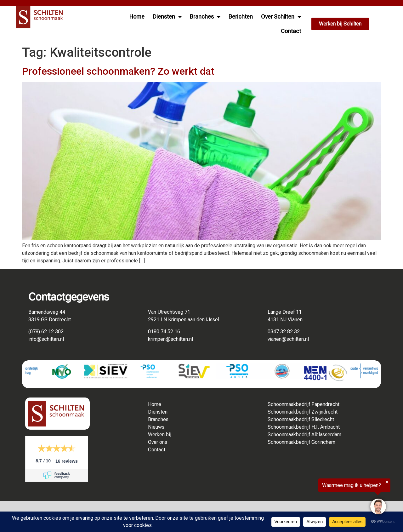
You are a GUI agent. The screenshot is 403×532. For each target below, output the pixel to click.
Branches (205, 17)
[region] (326, 499)
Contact (291, 31)
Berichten (241, 17)
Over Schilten (281, 17)
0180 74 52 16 (164, 332)
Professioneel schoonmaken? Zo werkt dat (118, 71)
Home (137, 17)
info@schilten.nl (46, 339)
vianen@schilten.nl (288, 339)
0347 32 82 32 (284, 332)
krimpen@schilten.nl (170, 339)
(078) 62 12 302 (46, 332)
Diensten (167, 17)
